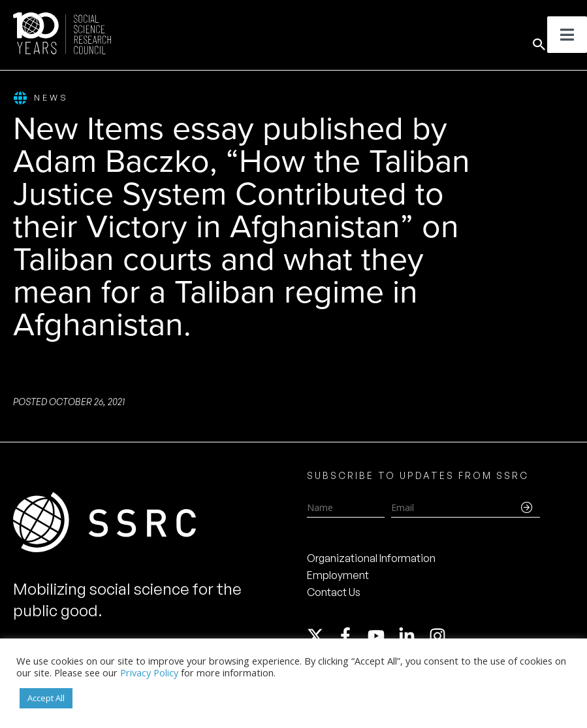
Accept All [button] (46, 698)
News (41, 98)
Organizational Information (371, 558)
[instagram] (440, 636)
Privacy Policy (149, 672)
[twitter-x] (321, 636)
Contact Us (334, 592)
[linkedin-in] (413, 636)
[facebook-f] (351, 636)
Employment (338, 575)
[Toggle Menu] (567, 35)
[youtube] (382, 636)
